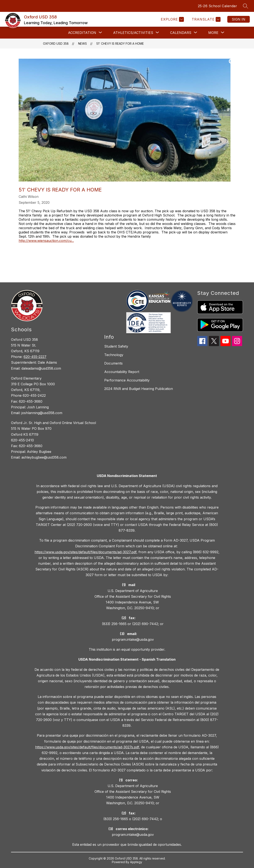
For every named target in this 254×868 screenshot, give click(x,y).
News (83, 44)
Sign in (239, 19)
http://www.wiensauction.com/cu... (46, 241)
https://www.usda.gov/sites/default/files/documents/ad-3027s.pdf (87, 747)
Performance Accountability (127, 380)
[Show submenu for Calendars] (181, 33)
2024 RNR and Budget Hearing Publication (139, 389)
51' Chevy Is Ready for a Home (120, 44)
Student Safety (116, 346)
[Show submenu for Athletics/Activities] (133, 33)
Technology (114, 355)
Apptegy (136, 862)
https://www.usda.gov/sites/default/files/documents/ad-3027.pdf (85, 552)
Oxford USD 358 (56, 44)
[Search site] (246, 6)
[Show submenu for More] (213, 33)
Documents (113, 363)
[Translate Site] (206, 19)
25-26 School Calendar (218, 6)
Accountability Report (122, 372)
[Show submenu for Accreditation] (82, 33)
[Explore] (172, 19)
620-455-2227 (35, 357)
